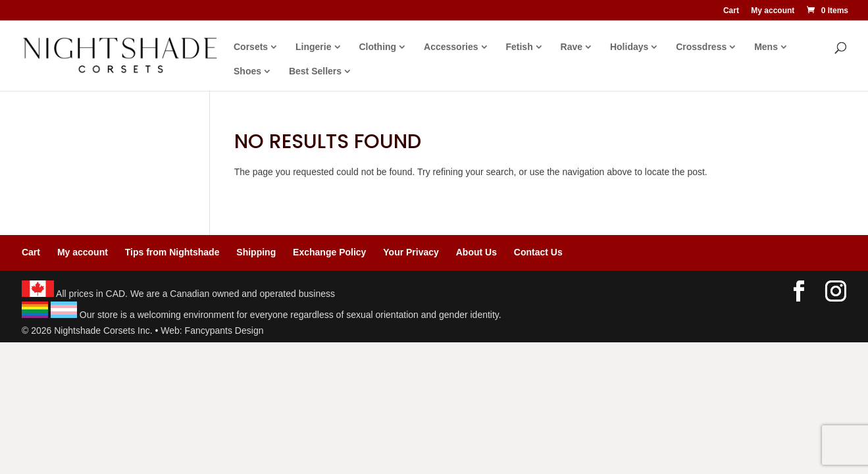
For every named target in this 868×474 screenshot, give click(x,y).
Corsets (251, 47)
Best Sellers (315, 71)
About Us (476, 252)
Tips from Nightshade (172, 252)
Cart (731, 11)
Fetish (519, 47)
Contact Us (538, 252)
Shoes (247, 71)
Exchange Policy (329, 252)
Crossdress (701, 47)
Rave (572, 47)
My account (773, 11)
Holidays (629, 47)
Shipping (256, 252)
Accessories (451, 47)
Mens (766, 47)
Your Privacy (411, 252)
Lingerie (313, 47)
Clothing (377, 47)
